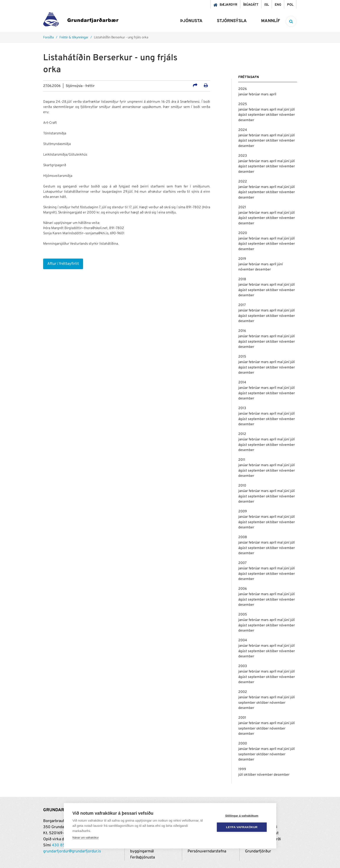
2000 (243, 744)
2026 (243, 89)
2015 (242, 357)
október (272, 115)
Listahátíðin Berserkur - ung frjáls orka (121, 38)
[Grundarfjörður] (81, 20)
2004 (243, 640)
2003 (243, 666)
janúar (244, 94)
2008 (243, 537)
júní (287, 110)
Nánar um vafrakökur (86, 838)
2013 (242, 408)
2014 (242, 383)
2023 (243, 156)
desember (246, 120)
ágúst (243, 115)
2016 (242, 331)
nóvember (287, 115)
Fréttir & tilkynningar (74, 38)
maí (280, 110)
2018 (242, 279)
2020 (243, 233)
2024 (243, 130)
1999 (242, 769)
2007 (242, 563)
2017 (242, 305)
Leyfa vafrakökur (242, 827)
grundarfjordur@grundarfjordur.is (72, 851)
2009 (243, 511)
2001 (242, 718)
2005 (243, 615)
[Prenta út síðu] (206, 86)
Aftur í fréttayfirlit (63, 264)
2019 (242, 259)
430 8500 (61, 845)
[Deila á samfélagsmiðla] (195, 86)
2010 (242, 486)
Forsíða (48, 38)
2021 (242, 207)
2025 (243, 104)
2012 (242, 434)
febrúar (255, 94)
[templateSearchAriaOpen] (291, 21)
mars (265, 94)
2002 (243, 692)
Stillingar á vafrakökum (242, 816)
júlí (292, 110)
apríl (273, 94)
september (257, 115)
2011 (242, 460)
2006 (243, 589)
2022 (243, 182)
